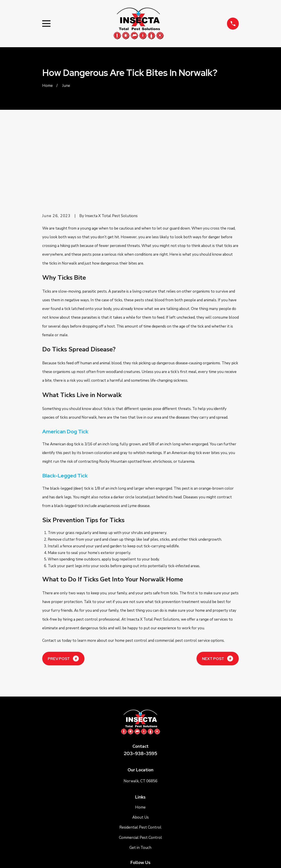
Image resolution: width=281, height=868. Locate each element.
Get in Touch (140, 781)
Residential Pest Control (140, 760)
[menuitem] (48, 858)
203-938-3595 (140, 686)
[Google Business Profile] (140, 805)
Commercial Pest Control (140, 770)
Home (140, 740)
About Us (140, 750)
